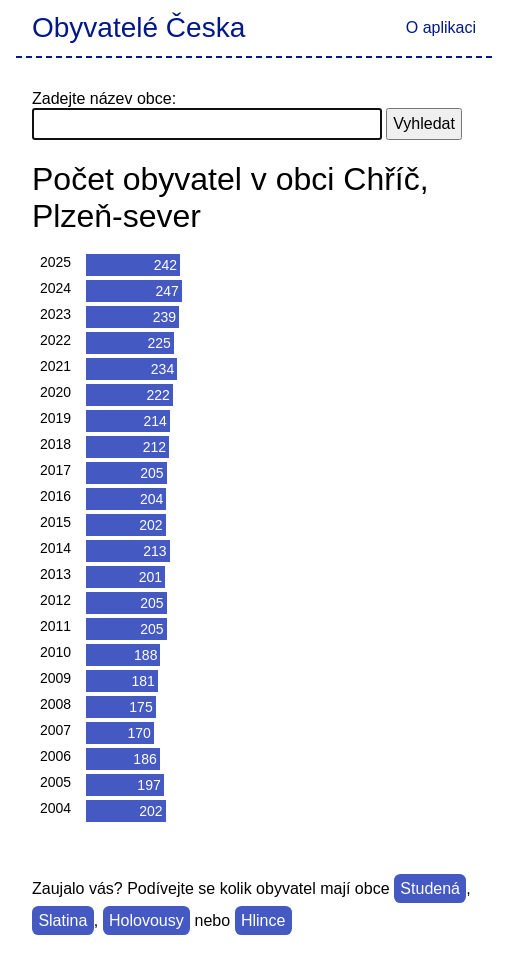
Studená (430, 888)
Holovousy (146, 920)
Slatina (62, 920)
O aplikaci (441, 27)
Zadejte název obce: (104, 98)
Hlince (263, 920)
